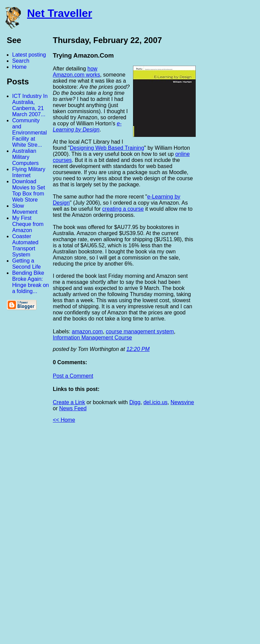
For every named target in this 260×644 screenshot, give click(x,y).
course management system (140, 331)
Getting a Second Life (27, 264)
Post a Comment (73, 376)
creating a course (123, 209)
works (92, 75)
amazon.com (87, 331)
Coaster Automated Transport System (25, 245)
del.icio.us (156, 402)
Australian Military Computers (25, 157)
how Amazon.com (75, 72)
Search (21, 61)
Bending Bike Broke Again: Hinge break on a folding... (31, 282)
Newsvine (182, 402)
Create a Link (69, 402)
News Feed (73, 408)
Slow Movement (25, 209)
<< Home (64, 420)
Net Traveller (60, 13)
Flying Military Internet (29, 172)
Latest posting (29, 55)
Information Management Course (92, 338)
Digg (135, 402)
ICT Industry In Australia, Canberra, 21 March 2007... (30, 105)
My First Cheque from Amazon (28, 224)
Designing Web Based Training (107, 148)
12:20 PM (138, 349)
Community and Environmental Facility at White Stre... (29, 133)
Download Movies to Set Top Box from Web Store (29, 191)
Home (19, 67)
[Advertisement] (186, 536)
